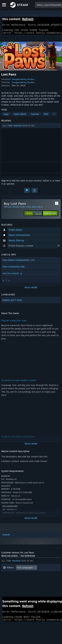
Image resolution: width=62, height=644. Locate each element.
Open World (20, 116)
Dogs (6, 116)
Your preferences (28, 557)
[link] (33, 215)
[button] (31, 127)
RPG (46, 116)
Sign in (5, 182)
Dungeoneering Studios (23, 81)
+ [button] (54, 116)
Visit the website (12, 275)
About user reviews (10, 557)
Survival (35, 116)
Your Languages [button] (25, 569)
